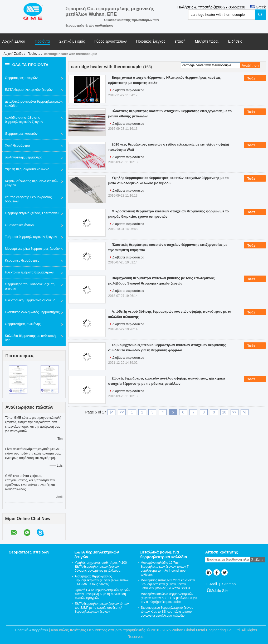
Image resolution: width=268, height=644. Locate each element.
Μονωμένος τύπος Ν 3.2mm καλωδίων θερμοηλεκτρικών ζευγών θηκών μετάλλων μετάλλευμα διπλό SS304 (168, 584)
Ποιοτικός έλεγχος (151, 41)
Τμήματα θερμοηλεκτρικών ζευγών (31, 237)
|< (111, 412)
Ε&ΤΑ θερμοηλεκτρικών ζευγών (29, 90)
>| (245, 412)
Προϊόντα (42, 41)
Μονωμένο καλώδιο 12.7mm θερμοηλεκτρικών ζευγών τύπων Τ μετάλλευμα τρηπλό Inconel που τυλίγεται (165, 569)
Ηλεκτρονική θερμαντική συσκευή (30, 300)
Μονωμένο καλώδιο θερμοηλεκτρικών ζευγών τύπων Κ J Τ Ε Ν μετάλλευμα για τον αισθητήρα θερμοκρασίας (169, 598)
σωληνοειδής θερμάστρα (24, 157)
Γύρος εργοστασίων (111, 41)
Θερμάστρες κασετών (21, 134)
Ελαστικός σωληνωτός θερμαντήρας (32, 312)
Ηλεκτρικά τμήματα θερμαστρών (29, 272)
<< (122, 412)
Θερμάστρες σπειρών (21, 78)
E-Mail (212, 584)
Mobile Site (218, 591)
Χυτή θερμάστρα (18, 145)
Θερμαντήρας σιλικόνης (23, 324)
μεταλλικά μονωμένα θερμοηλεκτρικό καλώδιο (33, 104)
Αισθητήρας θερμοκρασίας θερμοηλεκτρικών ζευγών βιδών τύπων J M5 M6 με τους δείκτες (102, 580)
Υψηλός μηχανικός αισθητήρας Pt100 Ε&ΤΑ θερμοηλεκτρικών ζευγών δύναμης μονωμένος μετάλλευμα (101, 567)
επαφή (180, 41)
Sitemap (229, 584)
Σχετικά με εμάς (72, 41)
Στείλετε (257, 560)
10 (224, 412)
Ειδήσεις (235, 41)
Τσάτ (255, 78)
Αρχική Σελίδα (14, 41)
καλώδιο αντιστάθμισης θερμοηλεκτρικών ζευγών (24, 120)
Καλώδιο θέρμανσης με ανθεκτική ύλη (30, 338)
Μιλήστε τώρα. (207, 41)
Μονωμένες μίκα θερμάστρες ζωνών (32, 249)
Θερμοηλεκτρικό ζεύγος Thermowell (32, 213)
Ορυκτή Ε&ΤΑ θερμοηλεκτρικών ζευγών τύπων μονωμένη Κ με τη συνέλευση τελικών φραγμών (103, 594)
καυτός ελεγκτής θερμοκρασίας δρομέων (28, 199)
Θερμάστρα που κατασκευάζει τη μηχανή (30, 286)
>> (234, 412)
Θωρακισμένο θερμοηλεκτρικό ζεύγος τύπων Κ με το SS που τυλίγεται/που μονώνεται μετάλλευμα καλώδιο (167, 612)
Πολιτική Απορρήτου (31, 630)
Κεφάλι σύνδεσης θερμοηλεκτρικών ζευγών (32, 183)
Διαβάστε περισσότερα (128, 90)
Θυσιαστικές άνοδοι (20, 225)
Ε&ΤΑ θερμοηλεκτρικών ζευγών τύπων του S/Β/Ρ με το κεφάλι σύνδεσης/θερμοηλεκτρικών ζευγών (102, 608)
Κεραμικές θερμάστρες (22, 260)
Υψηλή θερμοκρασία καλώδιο (27, 169)
